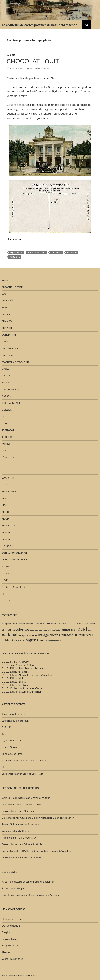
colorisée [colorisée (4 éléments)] (22, 629)
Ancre (6, 280)
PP (3, 594)
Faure (5, 382)
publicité (15, 257)
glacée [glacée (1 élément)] (57, 630)
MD (4, 498)
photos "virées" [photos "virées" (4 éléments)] (61, 635)
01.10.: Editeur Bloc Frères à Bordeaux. (24, 668)
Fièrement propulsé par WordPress (19, 975)
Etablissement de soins (15, 362)
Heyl (5, 423)
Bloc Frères (9, 301)
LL (3, 464)
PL (3, 417)
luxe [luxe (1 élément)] (89, 630)
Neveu (6, 580)
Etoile (6, 369)
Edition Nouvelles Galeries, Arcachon (53, 818)
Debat (5, 342)
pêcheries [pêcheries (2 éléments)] (19, 640)
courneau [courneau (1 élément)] (34, 630)
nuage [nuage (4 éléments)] (44, 635)
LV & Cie (11, 55)
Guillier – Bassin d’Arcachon (56, 851)
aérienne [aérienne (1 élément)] (32, 624)
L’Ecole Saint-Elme (12, 754)
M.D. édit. (25, 831)
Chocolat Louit (33, 61)
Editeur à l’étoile (33, 844)
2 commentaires (39, 68)
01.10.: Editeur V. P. (13, 678)
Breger (6, 314)
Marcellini (8, 526)
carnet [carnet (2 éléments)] (48, 623)
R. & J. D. (6, 601)
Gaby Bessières (10, 389)
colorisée (56, 252)
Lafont (6, 451)
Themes (6, 952)
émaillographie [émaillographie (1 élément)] (54, 641)
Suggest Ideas (9, 939)
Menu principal (96, 25)
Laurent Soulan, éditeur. (15, 721)
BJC (4, 294)
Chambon (8, 321)
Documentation (11, 926)
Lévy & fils (8, 457)
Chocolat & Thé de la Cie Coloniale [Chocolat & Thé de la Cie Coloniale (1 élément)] (81, 624)
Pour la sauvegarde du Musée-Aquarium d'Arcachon (31, 895)
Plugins (6, 932)
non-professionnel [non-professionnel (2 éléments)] (28, 635)
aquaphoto (16, 252)
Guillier (7, 410)
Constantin (9, 335)
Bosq (5, 307)
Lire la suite (14, 239)
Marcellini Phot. (33, 857)
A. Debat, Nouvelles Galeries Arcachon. (24, 760)
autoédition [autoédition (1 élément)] (23, 624)
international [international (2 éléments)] (68, 630)
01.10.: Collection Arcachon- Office (22, 688)
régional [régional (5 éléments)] (32, 640)
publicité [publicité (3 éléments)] (8, 640)
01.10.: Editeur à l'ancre (15, 672)
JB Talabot (8, 430)
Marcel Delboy (11, 491)
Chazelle (7, 328)
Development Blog (12, 919)
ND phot (7, 566)
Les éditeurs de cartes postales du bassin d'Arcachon (40, 25)
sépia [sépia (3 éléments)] (43, 640)
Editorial (8, 355)
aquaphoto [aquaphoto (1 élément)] (7, 624)
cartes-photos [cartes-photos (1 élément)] (59, 624)
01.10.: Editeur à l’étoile (15, 685)
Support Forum (11, 945)
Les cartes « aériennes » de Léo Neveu (23, 774)
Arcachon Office (12, 287)
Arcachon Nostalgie (13, 888)
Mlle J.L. (6, 532)
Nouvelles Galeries (13, 587)
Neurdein (8, 546)
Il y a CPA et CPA (11, 740)
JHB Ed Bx (7, 437)
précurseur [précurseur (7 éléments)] (84, 635)
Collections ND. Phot (14, 553)
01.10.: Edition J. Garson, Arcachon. (22, 691)
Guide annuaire (11, 403)
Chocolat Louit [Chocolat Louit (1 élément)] (8, 630)
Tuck (4, 734)
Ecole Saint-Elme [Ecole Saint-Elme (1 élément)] (46, 630)
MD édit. (7, 512)
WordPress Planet (12, 959)
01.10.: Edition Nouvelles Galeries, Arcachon (27, 675)
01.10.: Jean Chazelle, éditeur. (19, 665)
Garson (6, 396)
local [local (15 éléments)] (82, 629)
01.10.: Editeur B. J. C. (14, 682)
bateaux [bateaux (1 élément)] (40, 624)
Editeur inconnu (12, 348)
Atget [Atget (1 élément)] (14, 624)
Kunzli (6, 444)
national (72, 252)
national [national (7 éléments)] (10, 635)
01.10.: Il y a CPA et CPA (16, 662)
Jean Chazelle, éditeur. (14, 714)
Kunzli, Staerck (10, 747)
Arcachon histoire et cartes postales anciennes (28, 882)
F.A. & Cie (7, 376)
